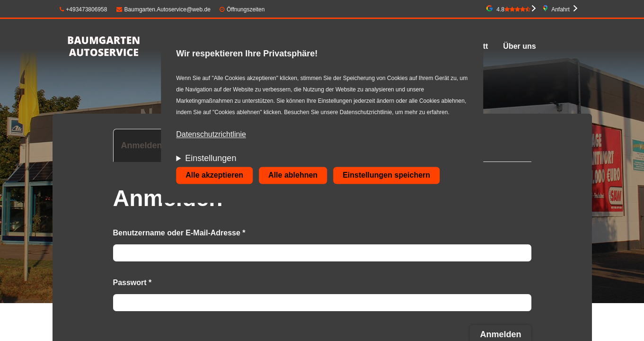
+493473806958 (84, 9)
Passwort (132, 283)
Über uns (519, 46)
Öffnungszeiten (246, 9)
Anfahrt (560, 9)
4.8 (513, 9)
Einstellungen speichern (386, 175)
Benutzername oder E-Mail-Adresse (179, 233)
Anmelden (146, 149)
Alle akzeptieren (214, 175)
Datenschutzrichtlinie (211, 135)
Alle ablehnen (293, 175)
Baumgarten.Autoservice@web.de (163, 9)
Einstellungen (211, 159)
